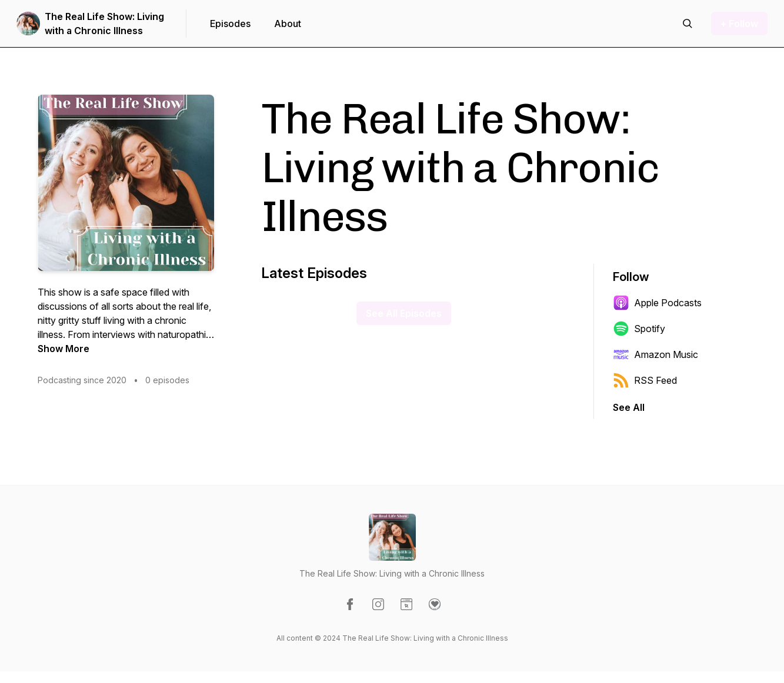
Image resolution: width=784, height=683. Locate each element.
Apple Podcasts (657, 303)
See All (629, 407)
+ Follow (739, 24)
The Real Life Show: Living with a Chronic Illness (104, 24)
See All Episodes (404, 313)
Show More (64, 349)
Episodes (230, 24)
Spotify (639, 329)
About (288, 24)
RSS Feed (645, 380)
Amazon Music (655, 354)
